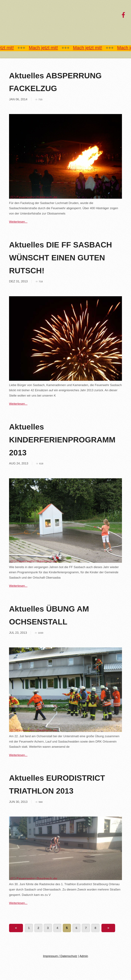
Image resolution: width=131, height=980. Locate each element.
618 (41, 464)
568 (41, 802)
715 (40, 100)
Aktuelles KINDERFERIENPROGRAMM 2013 (62, 440)
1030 (41, 633)
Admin (84, 956)
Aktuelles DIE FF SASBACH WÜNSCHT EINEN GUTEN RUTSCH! (60, 258)
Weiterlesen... (18, 222)
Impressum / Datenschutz (60, 956)
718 (41, 282)
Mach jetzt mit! (43, 48)
